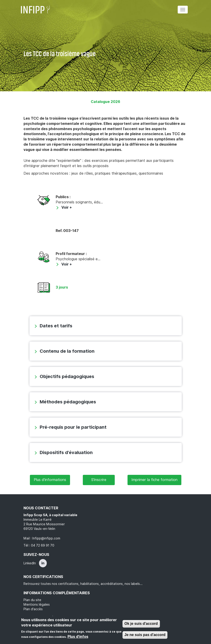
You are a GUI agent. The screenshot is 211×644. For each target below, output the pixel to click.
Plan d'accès (33, 609)
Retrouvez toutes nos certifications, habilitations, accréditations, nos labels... (83, 584)
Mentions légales (37, 605)
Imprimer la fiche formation (154, 480)
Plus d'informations (50, 480)
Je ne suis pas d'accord (145, 635)
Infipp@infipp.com (46, 538)
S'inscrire (99, 480)
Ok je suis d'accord (141, 624)
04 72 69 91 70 (43, 545)
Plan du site (32, 600)
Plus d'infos (78, 637)
